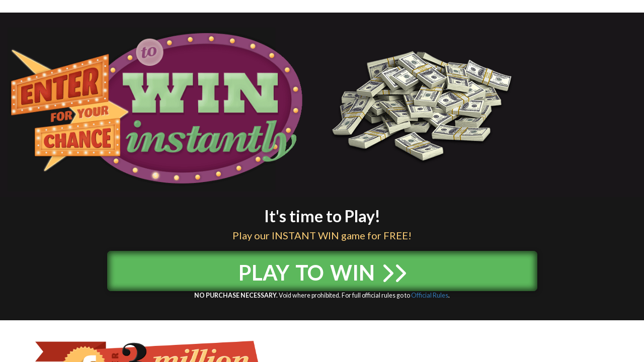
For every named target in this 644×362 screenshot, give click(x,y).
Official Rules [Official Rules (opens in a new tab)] (430, 295)
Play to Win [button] (322, 269)
